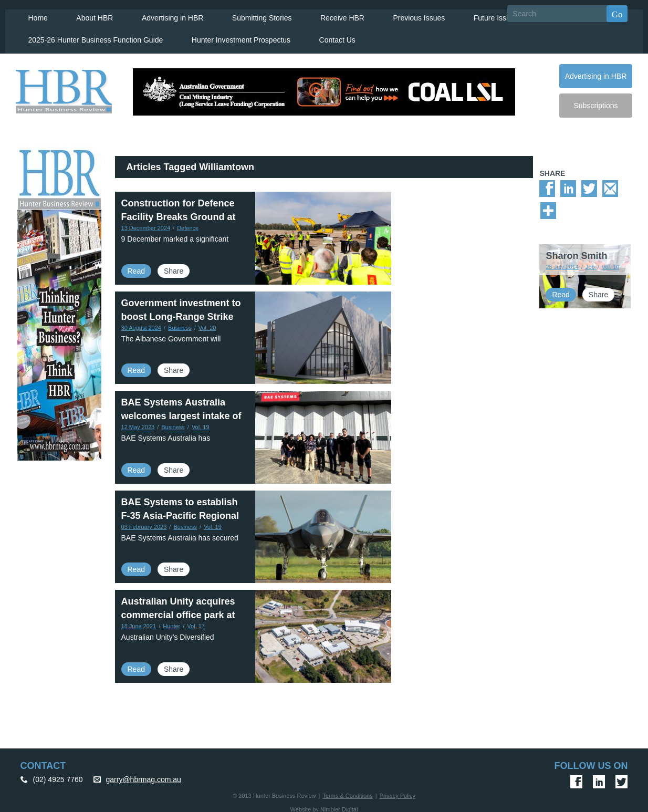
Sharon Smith (576, 252)
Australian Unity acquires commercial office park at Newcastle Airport (178, 611)
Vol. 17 (196, 622)
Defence (188, 224)
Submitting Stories (253, 14)
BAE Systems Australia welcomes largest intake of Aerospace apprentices (181, 412)
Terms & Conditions (347, 792)
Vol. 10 (611, 263)
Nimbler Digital (339, 805)
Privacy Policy (398, 792)
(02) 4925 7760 (58, 775)
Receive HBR (332, 14)
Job (590, 263)
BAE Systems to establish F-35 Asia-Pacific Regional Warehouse (180, 512)
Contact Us (330, 36)
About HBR (88, 14)
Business (180, 323)
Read (136, 267)
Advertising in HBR (165, 14)
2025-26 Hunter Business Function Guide (90, 36)
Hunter (171, 622)
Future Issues (484, 14)
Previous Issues (408, 14)
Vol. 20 (207, 323)
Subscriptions (595, 101)
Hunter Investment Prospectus (234, 36)
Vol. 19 (201, 423)
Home (32, 14)
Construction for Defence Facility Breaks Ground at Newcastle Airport (179, 213)
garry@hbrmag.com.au (144, 775)
